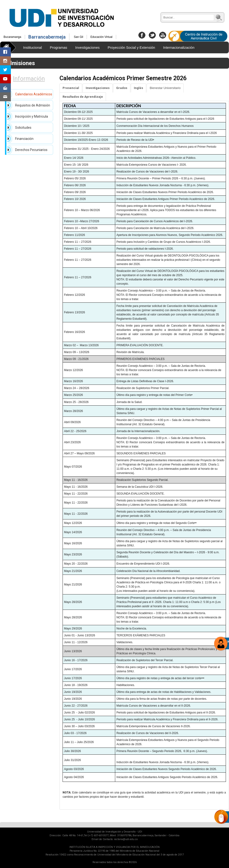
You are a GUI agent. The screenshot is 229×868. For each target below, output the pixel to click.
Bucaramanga (12, 37)
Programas (58, 47)
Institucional (32, 47)
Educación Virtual (101, 37)
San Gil (78, 37)
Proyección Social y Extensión (131, 47)
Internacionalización (179, 47)
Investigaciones (87, 47)
